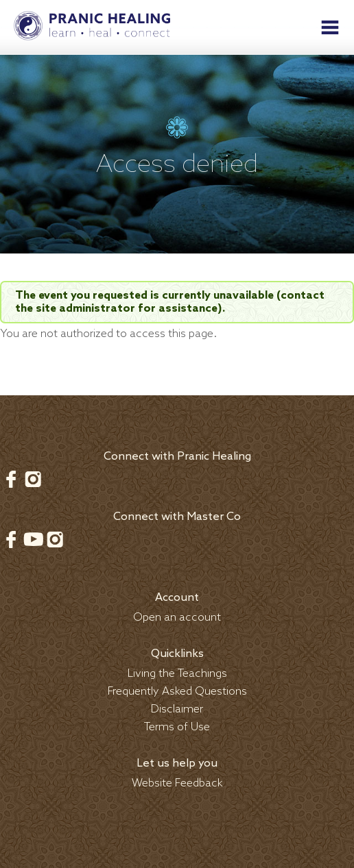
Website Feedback (177, 783)
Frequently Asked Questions (177, 692)
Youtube (33, 539)
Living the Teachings (177, 674)
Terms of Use (177, 727)
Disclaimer (177, 709)
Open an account (177, 618)
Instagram (33, 479)
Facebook (11, 479)
